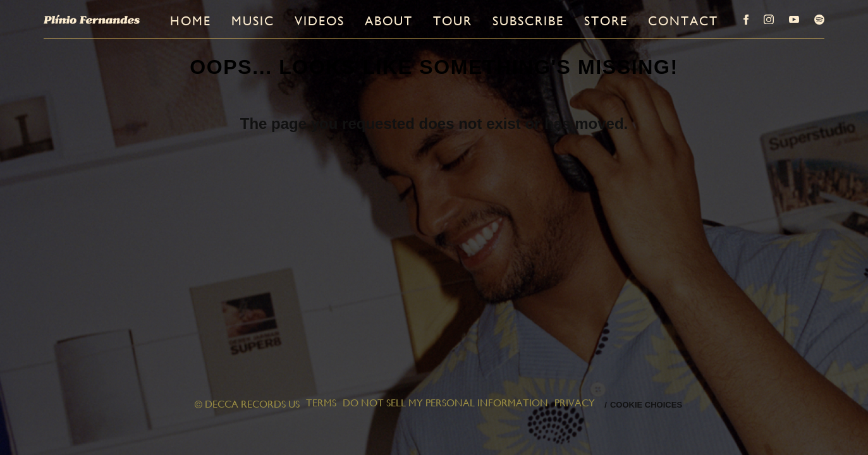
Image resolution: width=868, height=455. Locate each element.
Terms (321, 404)
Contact (683, 21)
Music (253, 21)
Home (191, 21)
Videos (320, 21)
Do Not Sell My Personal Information (445, 404)
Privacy (575, 404)
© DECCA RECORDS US (247, 404)
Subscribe (528, 21)
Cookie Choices (646, 405)
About (389, 21)
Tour (453, 21)
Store (606, 21)
